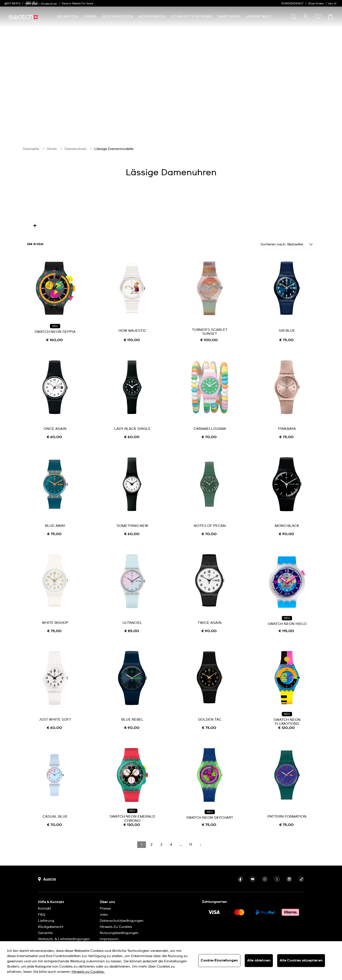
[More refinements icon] (35, 222)
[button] (318, 17)
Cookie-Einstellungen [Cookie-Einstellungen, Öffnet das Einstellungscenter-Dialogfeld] (219, 960)
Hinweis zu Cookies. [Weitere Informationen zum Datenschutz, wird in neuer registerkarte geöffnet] (88, 972)
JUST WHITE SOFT (55, 716)
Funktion (236, 209)
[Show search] (293, 17)
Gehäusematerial (161, 209)
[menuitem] (68, 17)
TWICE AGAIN (210, 619)
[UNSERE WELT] (259, 17)
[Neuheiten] (68, 17)
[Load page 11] (191, 841)
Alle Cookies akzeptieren (301, 960)
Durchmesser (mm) (115, 209)
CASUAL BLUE (55, 813)
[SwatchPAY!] (229, 17)
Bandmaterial (202, 209)
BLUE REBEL (132, 716)
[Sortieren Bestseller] (286, 241)
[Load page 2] (151, 841)
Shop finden (316, 4)
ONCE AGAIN (55, 425)
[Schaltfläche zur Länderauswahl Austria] (47, 876)
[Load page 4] (171, 841)
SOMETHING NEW (132, 522)
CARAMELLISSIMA (210, 425)
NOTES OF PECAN (210, 522)
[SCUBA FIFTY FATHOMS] (192, 17)
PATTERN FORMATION (287, 813)
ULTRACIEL (132, 619)
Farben (78, 209)
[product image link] (55, 285)
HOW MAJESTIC (132, 327)
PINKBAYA (287, 425)
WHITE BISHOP (55, 619)
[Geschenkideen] (117, 17)
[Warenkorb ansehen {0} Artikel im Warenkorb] (331, 17)
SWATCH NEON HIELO (287, 621)
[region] (171, 961)
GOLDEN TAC (210, 716)
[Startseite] (23, 17)
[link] (31, 4)
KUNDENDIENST (293, 4)
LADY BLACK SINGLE (132, 425)
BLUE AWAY (55, 522)
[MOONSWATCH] (152, 17)
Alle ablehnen (259, 960)
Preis (263, 209)
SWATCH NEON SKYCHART (210, 814)
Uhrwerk (289, 209)
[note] (55, 337)
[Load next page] (200, 841)
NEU (55, 323)
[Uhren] (90, 17)
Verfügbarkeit (45, 209)
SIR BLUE (287, 327)
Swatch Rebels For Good (77, 4)
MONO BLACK (287, 522)
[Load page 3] (161, 841)
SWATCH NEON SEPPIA (55, 328)
